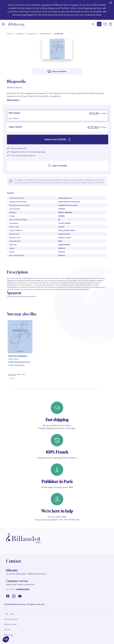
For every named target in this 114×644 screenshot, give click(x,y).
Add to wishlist (58, 166)
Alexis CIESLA (15, 87)
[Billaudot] (16, 24)
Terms (7, 630)
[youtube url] (20, 596)
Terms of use (10, 624)
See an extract (57, 71)
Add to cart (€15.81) (58, 139)
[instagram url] (14, 596)
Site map (9, 635)
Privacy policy (11, 619)
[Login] (99, 24)
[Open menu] (3, 24)
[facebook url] (8, 596)
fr (7, 614)
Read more (14, 100)
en (12, 614)
